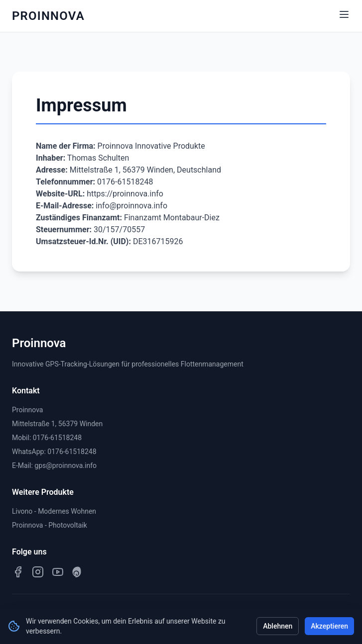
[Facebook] (18, 572)
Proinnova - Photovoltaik (50, 525)
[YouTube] (58, 572)
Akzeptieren (329, 626)
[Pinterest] (78, 572)
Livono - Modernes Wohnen (54, 511)
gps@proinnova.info (65, 465)
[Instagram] (38, 572)
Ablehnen (278, 626)
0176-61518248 (57, 438)
